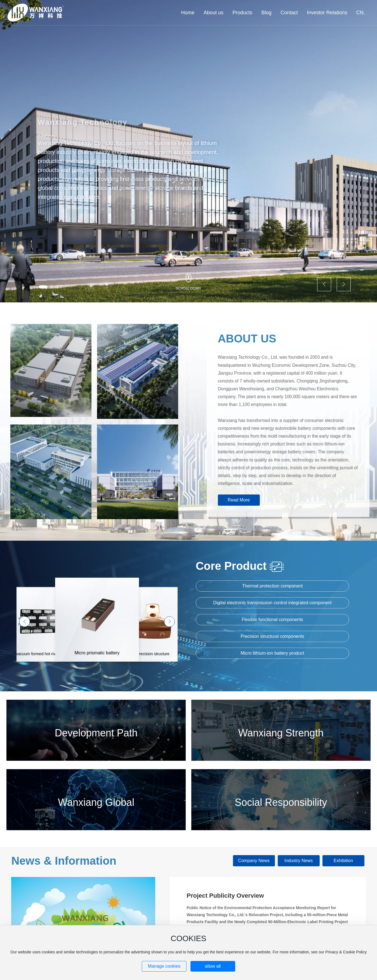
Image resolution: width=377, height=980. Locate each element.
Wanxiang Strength (281, 733)
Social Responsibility (281, 802)
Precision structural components (272, 636)
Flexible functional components (272, 620)
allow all (213, 966)
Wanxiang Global (96, 802)
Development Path (96, 733)
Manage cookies (164, 966)
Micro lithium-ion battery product (272, 653)
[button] (43, 287)
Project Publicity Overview (225, 896)
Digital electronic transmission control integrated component (272, 603)
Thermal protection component (272, 586)
